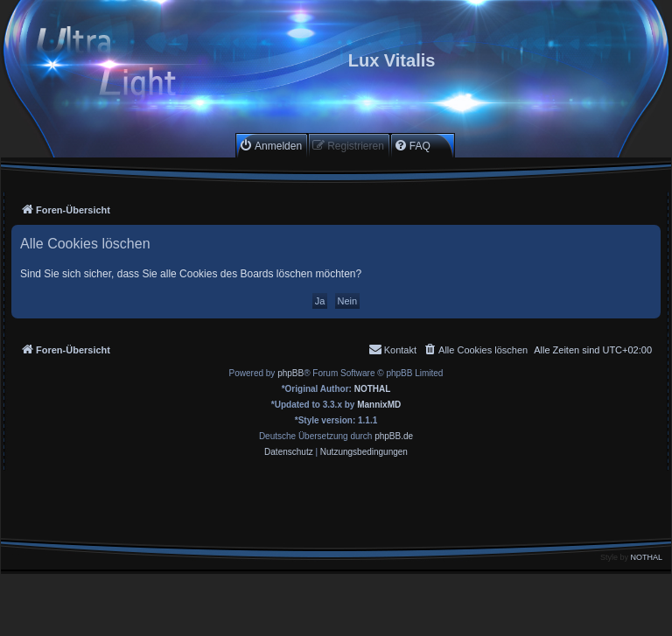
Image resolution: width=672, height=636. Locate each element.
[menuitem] (270, 146)
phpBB (290, 373)
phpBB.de (394, 436)
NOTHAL (373, 389)
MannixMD (379, 405)
